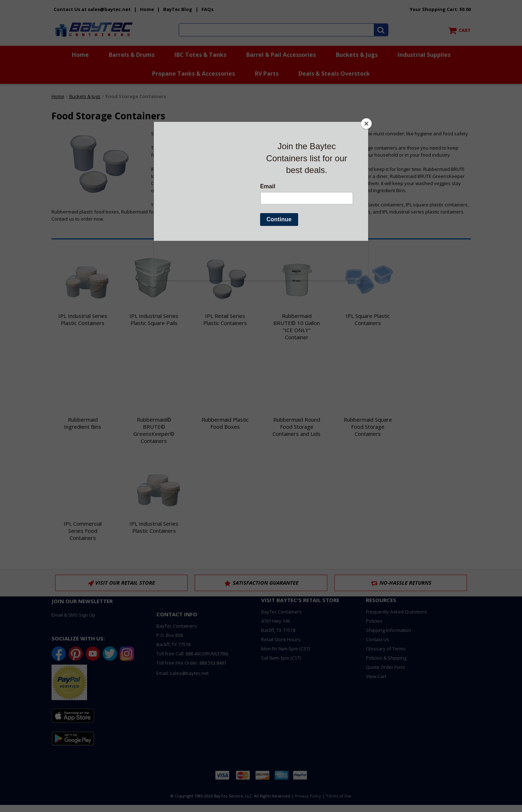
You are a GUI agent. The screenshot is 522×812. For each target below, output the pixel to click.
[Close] (366, 124)
